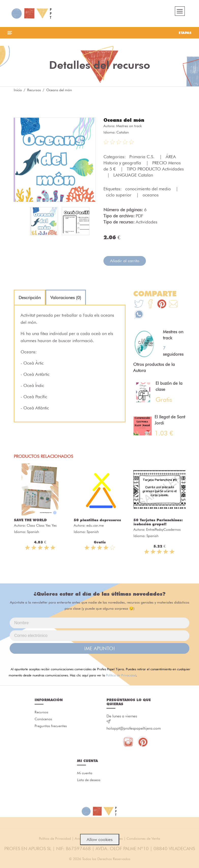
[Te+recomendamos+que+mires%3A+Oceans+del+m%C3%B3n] (150, 306)
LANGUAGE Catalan (133, 177)
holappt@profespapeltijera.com (134, 730)
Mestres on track (129, 128)
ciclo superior (119, 197)
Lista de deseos (89, 783)
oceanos (151, 197)
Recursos (34, 92)
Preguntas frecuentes (51, 729)
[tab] (30, 299)
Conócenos (43, 722)
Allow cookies (100, 839)
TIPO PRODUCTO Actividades (155, 171)
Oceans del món (125, 122)
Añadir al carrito (125, 263)
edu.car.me (95, 527)
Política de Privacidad (121, 677)
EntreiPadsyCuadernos (163, 531)
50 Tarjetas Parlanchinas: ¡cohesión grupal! (158, 524)
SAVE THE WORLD (30, 522)
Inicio (18, 92)
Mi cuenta (85, 776)
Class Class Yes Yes (42, 527)
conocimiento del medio (149, 191)
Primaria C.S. (143, 158)
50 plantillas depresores (97, 522)
